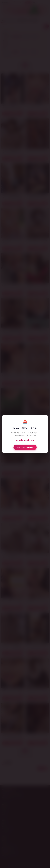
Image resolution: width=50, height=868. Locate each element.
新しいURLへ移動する (25, 447)
